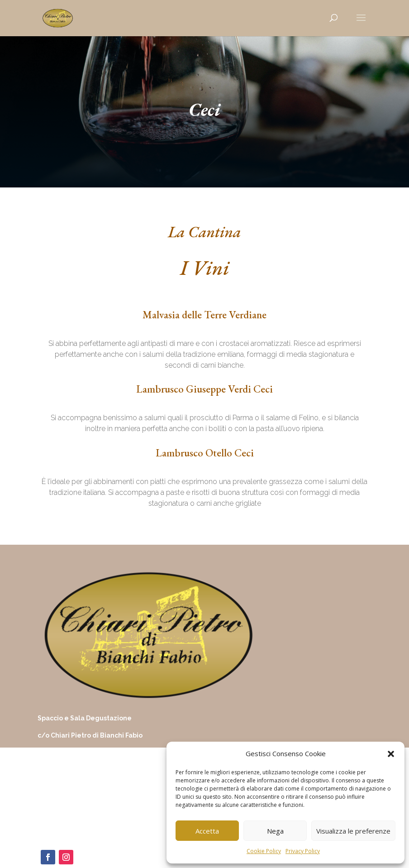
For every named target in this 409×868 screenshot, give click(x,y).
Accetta (207, 831)
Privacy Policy (303, 851)
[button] (391, 754)
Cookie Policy (264, 851)
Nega (275, 831)
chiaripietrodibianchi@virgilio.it (80, 804)
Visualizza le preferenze (353, 831)
